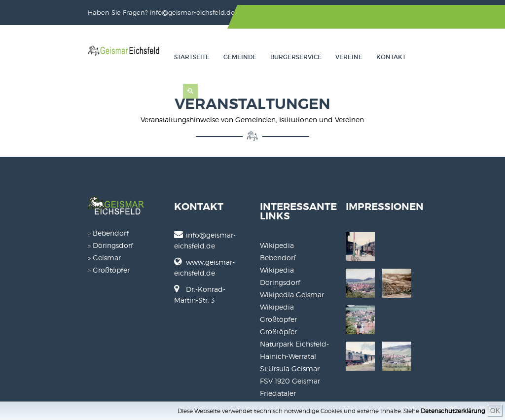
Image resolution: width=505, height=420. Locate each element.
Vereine (399, 56)
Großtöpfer (278, 279)
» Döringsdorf (46, 238)
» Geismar (40, 251)
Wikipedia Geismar (292, 255)
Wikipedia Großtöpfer (296, 267)
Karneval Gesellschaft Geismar (311, 353)
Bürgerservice (346, 56)
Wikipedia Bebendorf (296, 230)
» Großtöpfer (44, 263)
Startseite (242, 56)
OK (495, 411)
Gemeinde (290, 56)
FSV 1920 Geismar (290, 329)
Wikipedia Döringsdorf (298, 242)
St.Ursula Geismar (290, 316)
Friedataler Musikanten (298, 341)
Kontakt (441, 56)
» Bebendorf (44, 226)
